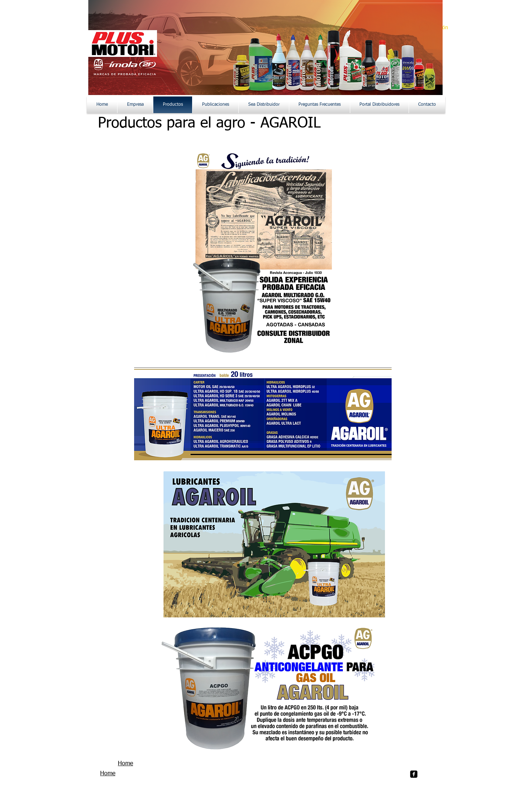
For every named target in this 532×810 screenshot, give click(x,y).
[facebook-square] (414, 774)
